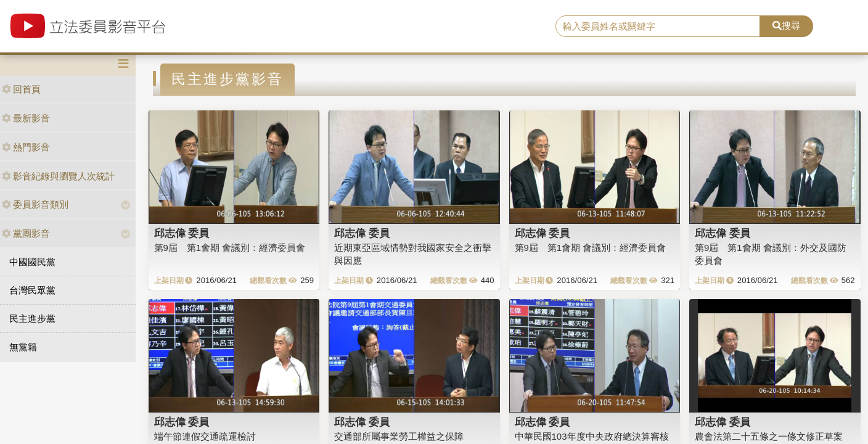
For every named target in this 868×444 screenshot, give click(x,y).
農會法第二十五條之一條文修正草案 (769, 436)
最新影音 (26, 118)
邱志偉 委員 (182, 233)
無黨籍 (23, 347)
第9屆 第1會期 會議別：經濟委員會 (230, 248)
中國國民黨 (32, 262)
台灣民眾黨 (32, 290)
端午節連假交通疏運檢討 (205, 436)
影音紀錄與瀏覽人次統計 (58, 176)
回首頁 (21, 89)
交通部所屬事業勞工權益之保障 (399, 436)
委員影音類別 (35, 204)
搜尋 (786, 26)
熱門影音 (26, 147)
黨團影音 (26, 233)
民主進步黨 (32, 319)
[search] (658, 27)
